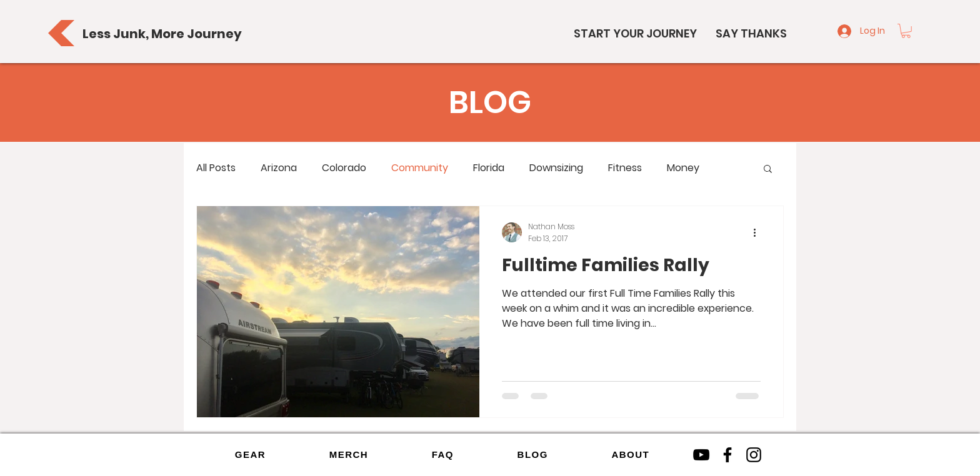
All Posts (216, 168)
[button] (906, 31)
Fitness (625, 168)
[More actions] (759, 232)
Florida (489, 168)
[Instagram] (754, 455)
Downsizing (556, 168)
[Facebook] (727, 455)
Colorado (344, 168)
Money (683, 168)
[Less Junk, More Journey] (162, 33)
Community (420, 168)
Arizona (279, 168)
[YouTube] (701, 455)
